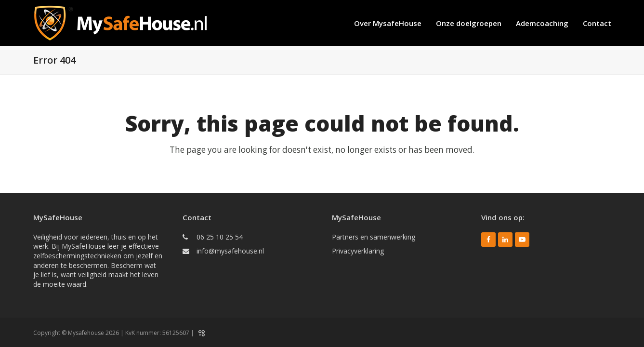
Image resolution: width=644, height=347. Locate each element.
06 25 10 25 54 (220, 237)
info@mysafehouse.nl (230, 251)
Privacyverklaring (358, 251)
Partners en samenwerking (374, 237)
